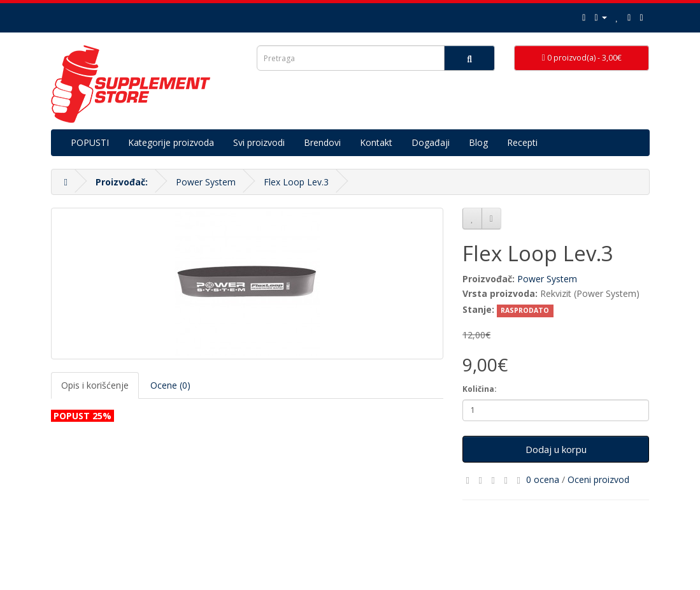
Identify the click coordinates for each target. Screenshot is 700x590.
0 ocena (543, 479)
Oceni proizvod (598, 479)
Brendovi (322, 142)
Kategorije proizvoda (171, 142)
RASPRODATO (525, 310)
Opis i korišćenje (95, 385)
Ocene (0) (170, 385)
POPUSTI (90, 142)
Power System (206, 182)
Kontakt (376, 142)
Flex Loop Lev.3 (296, 182)
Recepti (522, 142)
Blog (478, 142)
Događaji (431, 142)
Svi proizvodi (259, 142)
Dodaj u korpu (556, 449)
